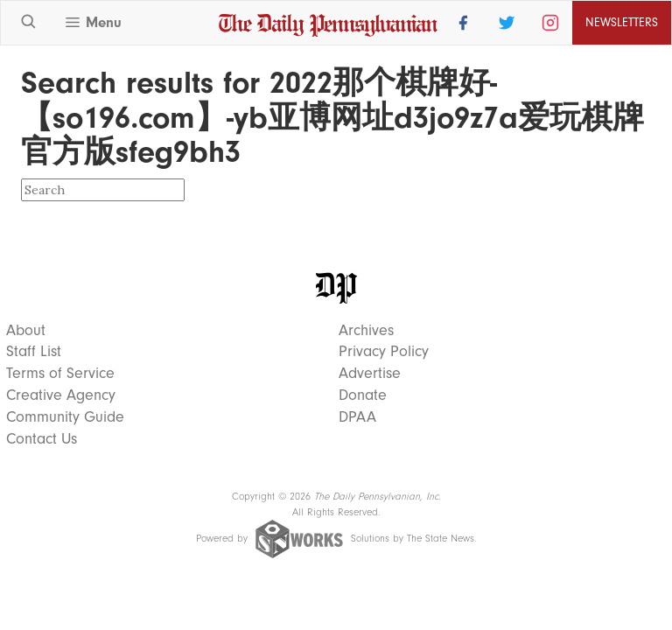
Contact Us (42, 439)
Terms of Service (60, 374)
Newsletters (622, 22)
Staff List (34, 352)
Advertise (370, 374)
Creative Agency (61, 395)
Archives (366, 331)
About (26, 331)
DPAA (357, 417)
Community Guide (65, 417)
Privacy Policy (384, 352)
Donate (363, 395)
